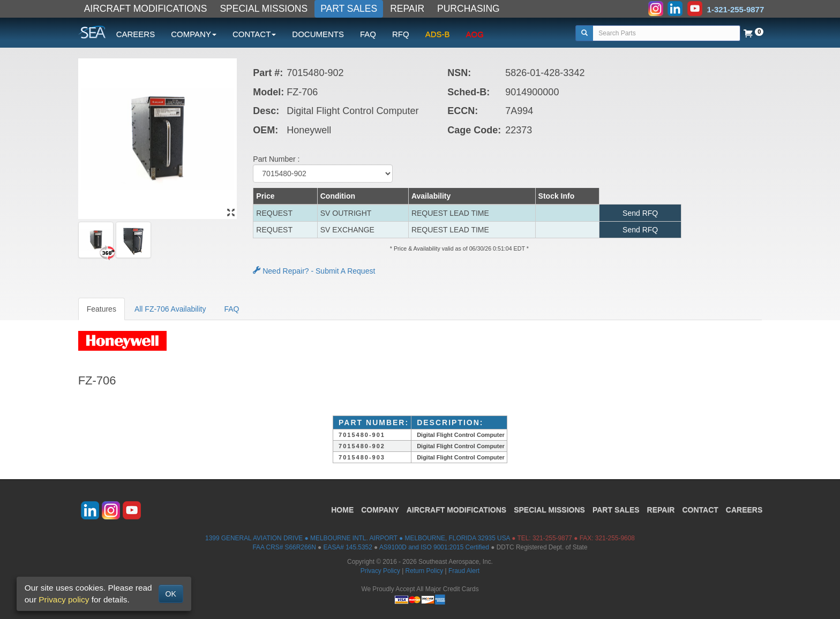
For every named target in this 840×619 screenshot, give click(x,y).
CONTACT (700, 510)
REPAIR (407, 9)
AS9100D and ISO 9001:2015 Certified (434, 547)
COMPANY (380, 510)
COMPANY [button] (194, 34)
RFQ (401, 34)
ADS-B (438, 34)
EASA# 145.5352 (348, 547)
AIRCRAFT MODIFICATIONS (146, 9)
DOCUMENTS (318, 34)
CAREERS (136, 34)
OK (171, 594)
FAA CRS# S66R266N (284, 547)
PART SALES (349, 9)
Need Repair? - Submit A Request (314, 271)
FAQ (368, 34)
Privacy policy (64, 599)
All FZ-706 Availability (170, 309)
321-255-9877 (552, 538)
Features (102, 309)
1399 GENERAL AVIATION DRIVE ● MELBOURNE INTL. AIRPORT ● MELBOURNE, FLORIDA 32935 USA (358, 538)
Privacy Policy (380, 571)
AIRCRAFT (456, 510)
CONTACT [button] (254, 34)
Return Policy (425, 571)
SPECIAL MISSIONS (264, 9)
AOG (475, 34)
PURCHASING (468, 9)
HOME (342, 510)
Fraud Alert (464, 571)
